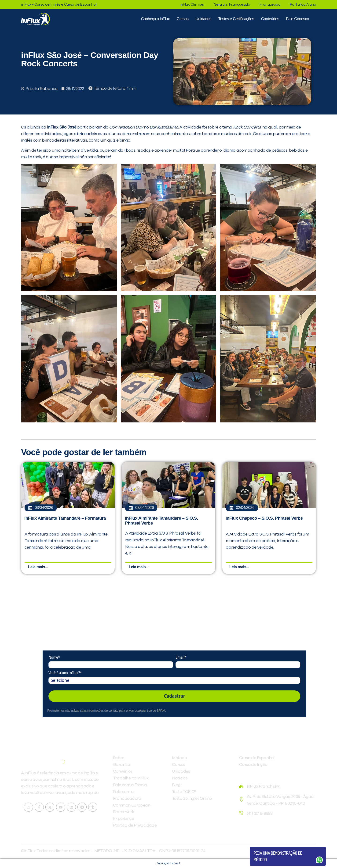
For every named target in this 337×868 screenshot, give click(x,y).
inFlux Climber (192, 4)
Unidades (203, 19)
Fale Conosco (297, 19)
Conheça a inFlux (155, 19)
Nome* (54, 657)
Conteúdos (270, 19)
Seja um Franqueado (232, 4)
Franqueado (270, 4)
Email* (181, 657)
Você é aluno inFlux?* (65, 673)
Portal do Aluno (303, 4)
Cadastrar (174, 696)
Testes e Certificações (236, 19)
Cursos (183, 19)
